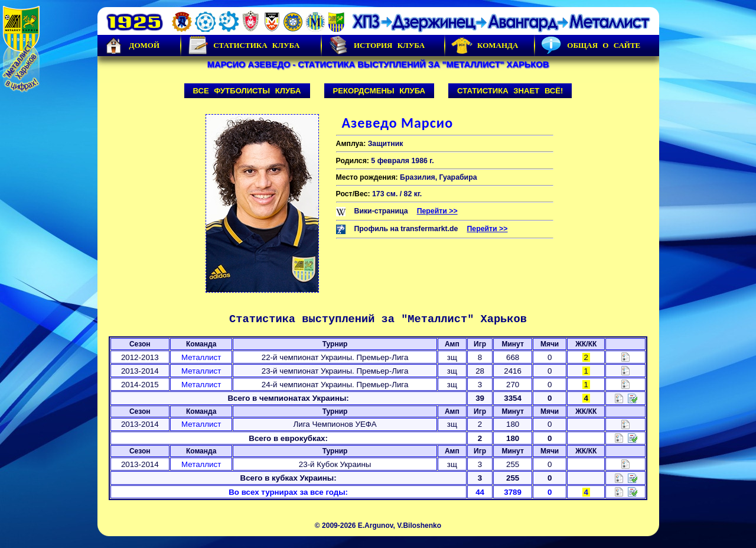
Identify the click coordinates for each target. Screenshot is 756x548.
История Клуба (376, 46)
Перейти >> (437, 211)
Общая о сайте (591, 46)
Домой (132, 46)
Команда (485, 46)
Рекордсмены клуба (379, 91)
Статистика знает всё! (510, 91)
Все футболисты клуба (247, 91)
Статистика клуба (243, 46)
